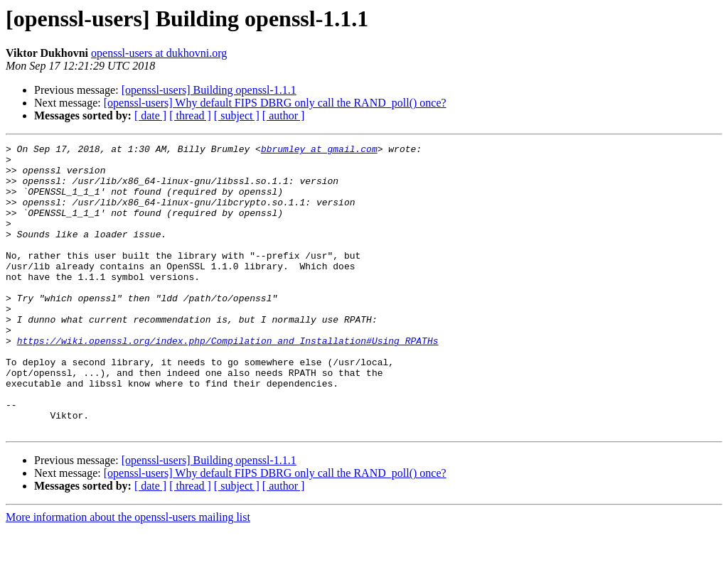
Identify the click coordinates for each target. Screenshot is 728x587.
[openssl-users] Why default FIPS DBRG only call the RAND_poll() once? (275, 103)
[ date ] (150, 115)
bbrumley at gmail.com (319, 151)
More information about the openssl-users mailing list (128, 575)
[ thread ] (190, 115)
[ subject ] (237, 115)
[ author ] (284, 115)
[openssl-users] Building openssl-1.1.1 (209, 90)
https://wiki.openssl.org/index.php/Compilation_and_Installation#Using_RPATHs (228, 381)
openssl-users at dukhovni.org (159, 53)
